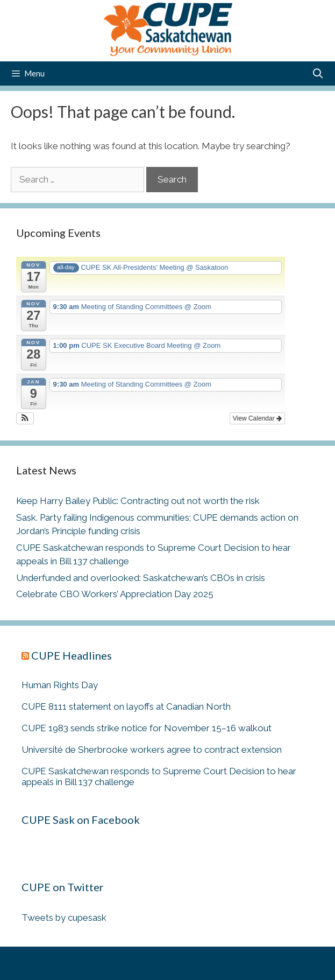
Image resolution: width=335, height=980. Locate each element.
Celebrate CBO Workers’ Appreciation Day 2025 (115, 594)
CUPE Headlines (72, 655)
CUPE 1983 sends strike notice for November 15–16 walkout (147, 728)
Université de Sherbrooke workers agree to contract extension (152, 750)
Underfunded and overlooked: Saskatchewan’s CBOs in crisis (141, 578)
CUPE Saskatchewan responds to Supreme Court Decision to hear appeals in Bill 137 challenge (159, 776)
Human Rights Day (60, 685)
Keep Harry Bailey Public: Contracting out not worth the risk (138, 501)
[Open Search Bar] (318, 73)
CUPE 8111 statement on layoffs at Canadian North (126, 706)
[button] (25, 418)
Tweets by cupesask (64, 918)
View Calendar (257, 418)
